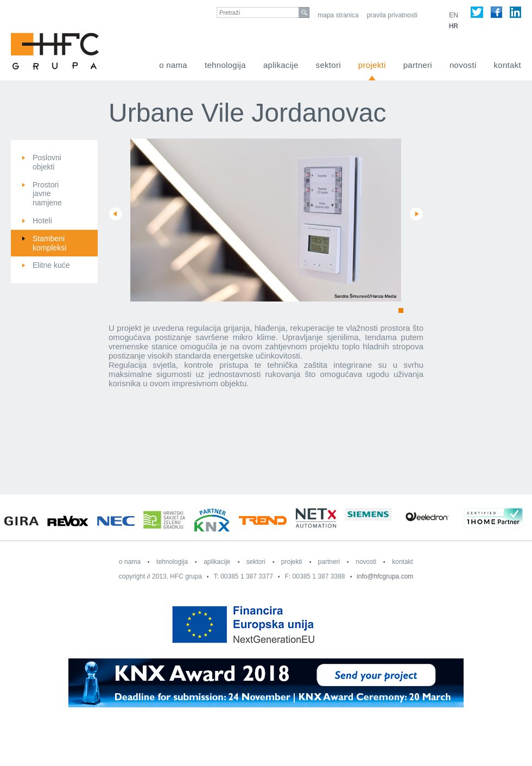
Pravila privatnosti (392, 15)
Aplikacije (281, 65)
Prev (116, 214)
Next (416, 214)
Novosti (463, 65)
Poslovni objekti (47, 162)
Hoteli (42, 221)
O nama (173, 65)
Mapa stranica (338, 15)
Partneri (418, 65)
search (304, 12)
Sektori (328, 65)
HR (454, 26)
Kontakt (508, 65)
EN (454, 15)
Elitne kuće (51, 265)
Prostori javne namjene (47, 194)
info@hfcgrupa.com (385, 576)
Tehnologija (225, 65)
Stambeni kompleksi (49, 243)
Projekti (372, 65)
